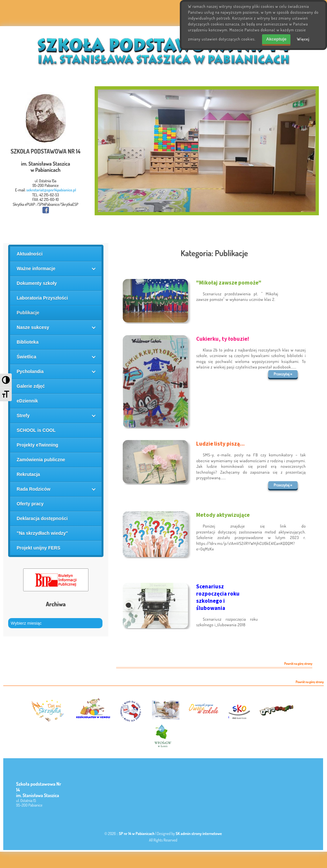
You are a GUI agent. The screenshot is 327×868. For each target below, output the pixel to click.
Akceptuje (276, 39)
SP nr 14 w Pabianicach (137, 834)
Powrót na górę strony (298, 664)
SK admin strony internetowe (199, 834)
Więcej (303, 39)
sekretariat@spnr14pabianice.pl (51, 190)
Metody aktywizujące (223, 515)
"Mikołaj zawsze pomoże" (229, 283)
